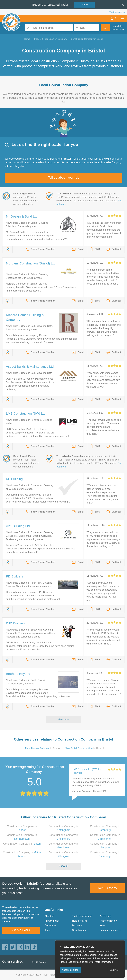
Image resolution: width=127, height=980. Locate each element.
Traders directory (109, 921)
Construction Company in (22, 844)
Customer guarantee (110, 930)
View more (63, 719)
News (103, 925)
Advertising (105, 916)
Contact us (50, 925)
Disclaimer (78, 925)
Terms (48, 930)
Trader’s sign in (117, 12)
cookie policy (84, 962)
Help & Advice (80, 921)
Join (84, 4)
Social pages (79, 930)
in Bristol (43, 748)
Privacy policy (52, 921)
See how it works (21, 930)
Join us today (107, 888)
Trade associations (82, 916)
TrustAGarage (39, 962)
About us (49, 916)
